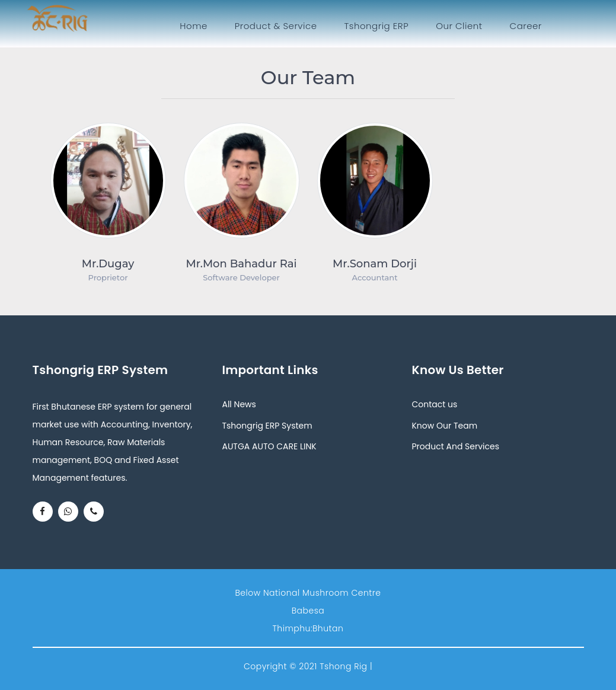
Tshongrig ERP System (267, 426)
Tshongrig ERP (377, 26)
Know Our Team (444, 426)
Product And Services (455, 446)
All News (239, 404)
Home (196, 25)
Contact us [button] (434, 404)
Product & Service (276, 26)
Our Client (459, 26)
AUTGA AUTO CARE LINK (269, 446)
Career (526, 26)
